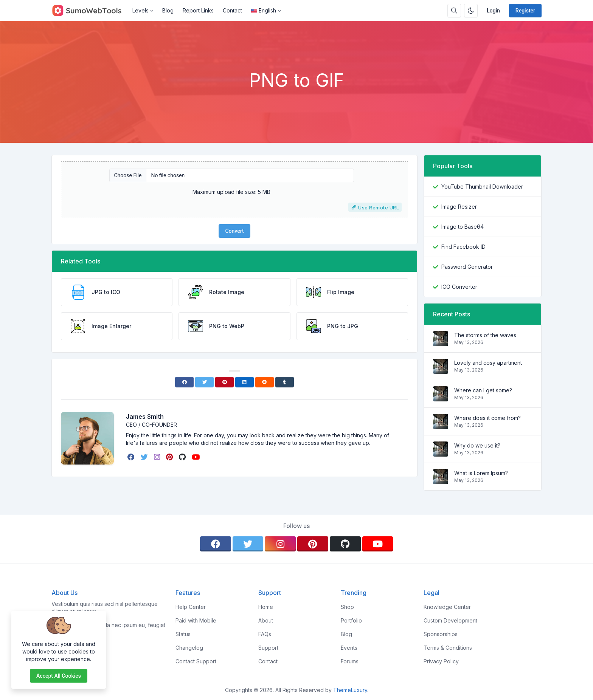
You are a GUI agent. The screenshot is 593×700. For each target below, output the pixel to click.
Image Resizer (459, 207)
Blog (168, 10)
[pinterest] (170, 457)
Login (493, 11)
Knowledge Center (447, 607)
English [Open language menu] (264, 10)
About (266, 620)
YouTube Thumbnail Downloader (482, 187)
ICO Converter (459, 287)
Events (349, 648)
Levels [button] (140, 10)
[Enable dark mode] (471, 11)
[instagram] (158, 457)
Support (268, 648)
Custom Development (450, 620)
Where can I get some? (483, 390)
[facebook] (132, 457)
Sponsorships (441, 634)
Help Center (191, 607)
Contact (232, 10)
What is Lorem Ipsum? (481, 473)
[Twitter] (204, 382)
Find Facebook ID (463, 247)
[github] (183, 457)
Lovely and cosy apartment (488, 363)
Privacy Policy (441, 661)
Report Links (198, 10)
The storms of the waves (485, 335)
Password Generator (467, 267)
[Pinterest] (224, 382)
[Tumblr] (285, 382)
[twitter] (145, 457)
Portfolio (351, 620)
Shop (347, 607)
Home (266, 607)
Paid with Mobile (196, 620)
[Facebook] (184, 382)
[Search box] (454, 11)
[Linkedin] (244, 382)
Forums (350, 661)
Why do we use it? (477, 445)
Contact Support (196, 661)
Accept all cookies (59, 676)
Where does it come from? (487, 418)
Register (525, 11)
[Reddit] (265, 382)
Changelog (189, 648)
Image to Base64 (463, 227)
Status (183, 634)
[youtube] (196, 457)
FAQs (265, 634)
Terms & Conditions (448, 648)
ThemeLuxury (350, 690)
